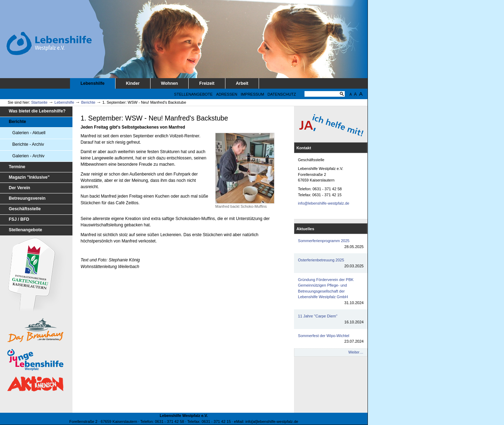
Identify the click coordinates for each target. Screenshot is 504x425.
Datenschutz (282, 94)
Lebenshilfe (93, 83)
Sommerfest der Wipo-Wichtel (331, 339)
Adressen (227, 94)
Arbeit (242, 83)
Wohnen (170, 83)
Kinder (133, 83)
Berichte (88, 102)
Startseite (39, 102)
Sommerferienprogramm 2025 (331, 244)
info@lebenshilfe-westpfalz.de (324, 203)
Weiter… (356, 352)
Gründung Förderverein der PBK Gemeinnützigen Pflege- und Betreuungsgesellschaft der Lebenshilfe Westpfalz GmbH (331, 292)
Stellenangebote (193, 94)
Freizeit (207, 83)
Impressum (253, 94)
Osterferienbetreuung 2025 (331, 263)
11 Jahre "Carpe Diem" (331, 319)
